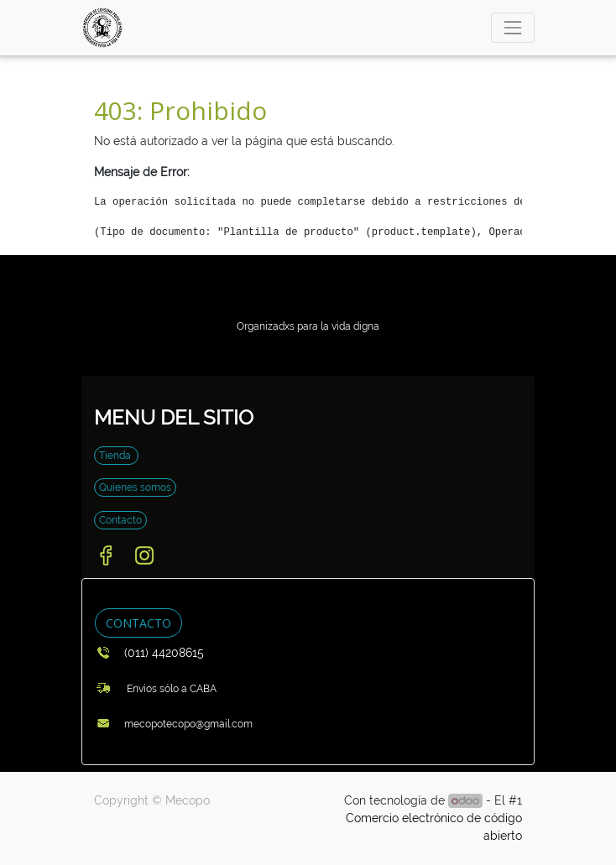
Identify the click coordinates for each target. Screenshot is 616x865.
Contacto (120, 520)
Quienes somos (135, 487)
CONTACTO (138, 623)
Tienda (116, 456)
